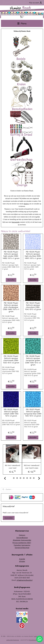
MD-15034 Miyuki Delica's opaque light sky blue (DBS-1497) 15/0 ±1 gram (33, 255)
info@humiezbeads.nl (24, 580)
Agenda (22, 559)
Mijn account (36, 3)
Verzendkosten (22, 538)
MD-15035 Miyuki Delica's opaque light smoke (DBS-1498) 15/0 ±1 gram (11, 255)
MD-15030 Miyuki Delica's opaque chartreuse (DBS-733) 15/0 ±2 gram (11, 359)
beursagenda (16, 222)
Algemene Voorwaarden (22, 540)
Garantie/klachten (22, 548)
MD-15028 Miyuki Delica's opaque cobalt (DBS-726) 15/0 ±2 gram (11, 412)
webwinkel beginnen (13, 640)
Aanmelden (9, 518)
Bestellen (11, 280)
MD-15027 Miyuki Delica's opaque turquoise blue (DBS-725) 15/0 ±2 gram (33, 412)
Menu (22, 23)
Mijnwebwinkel (33, 640)
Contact (22, 535)
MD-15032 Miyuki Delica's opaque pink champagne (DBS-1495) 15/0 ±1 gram (11, 307)
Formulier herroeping (22, 545)
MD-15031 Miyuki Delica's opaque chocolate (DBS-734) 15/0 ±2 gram (33, 306)
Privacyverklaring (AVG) (22, 543)
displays (26, 204)
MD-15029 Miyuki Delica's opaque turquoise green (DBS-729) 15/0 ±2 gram (33, 360)
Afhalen (22, 561)
